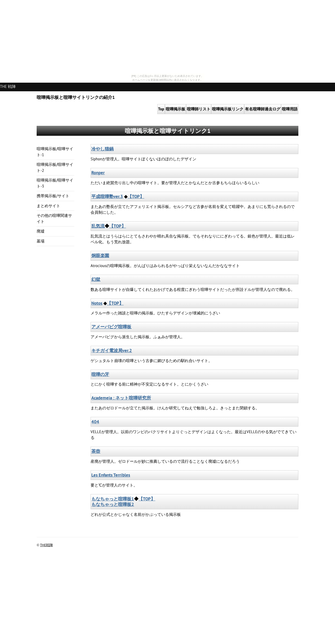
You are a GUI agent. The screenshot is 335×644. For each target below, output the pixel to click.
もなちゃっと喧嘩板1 (113, 499)
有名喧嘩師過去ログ (263, 109)
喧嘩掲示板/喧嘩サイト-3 (55, 183)
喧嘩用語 (290, 109)
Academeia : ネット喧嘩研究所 (121, 398)
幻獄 (96, 279)
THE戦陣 (46, 545)
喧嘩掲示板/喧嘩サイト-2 (55, 167)
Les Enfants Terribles (111, 475)
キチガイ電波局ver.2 (112, 351)
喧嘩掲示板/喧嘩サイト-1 (55, 152)
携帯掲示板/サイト (53, 196)
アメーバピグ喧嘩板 (111, 327)
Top (161, 109)
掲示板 (175, 109)
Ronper (98, 173)
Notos (97, 303)
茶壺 (96, 451)
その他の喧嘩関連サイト (54, 218)
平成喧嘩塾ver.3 (107, 196)
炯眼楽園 (100, 256)
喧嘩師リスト (199, 109)
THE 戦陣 (8, 86)
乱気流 (98, 226)
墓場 (41, 241)
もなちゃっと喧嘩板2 (113, 504)
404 (95, 422)
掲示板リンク (228, 109)
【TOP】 (136, 196)
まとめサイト (48, 206)
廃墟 (41, 231)
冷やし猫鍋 (102, 149)
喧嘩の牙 (100, 374)
